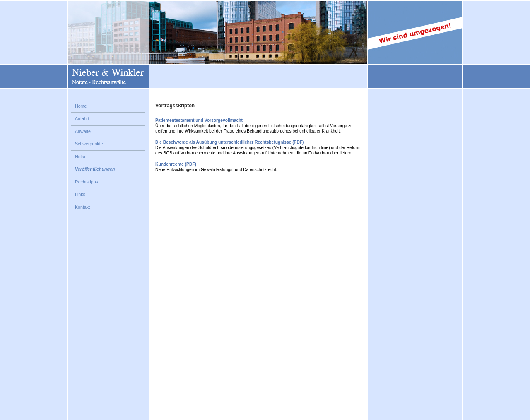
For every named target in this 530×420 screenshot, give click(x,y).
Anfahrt (82, 118)
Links (80, 194)
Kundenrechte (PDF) (176, 164)
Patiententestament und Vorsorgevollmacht (199, 120)
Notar (80, 157)
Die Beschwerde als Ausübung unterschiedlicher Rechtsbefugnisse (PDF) (229, 142)
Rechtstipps (87, 182)
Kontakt (82, 207)
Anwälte (83, 131)
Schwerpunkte (89, 144)
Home (81, 106)
